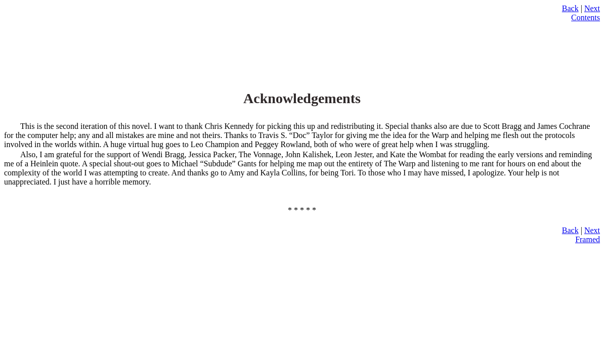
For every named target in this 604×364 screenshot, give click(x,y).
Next (592, 8)
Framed (588, 239)
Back (570, 8)
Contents (586, 17)
